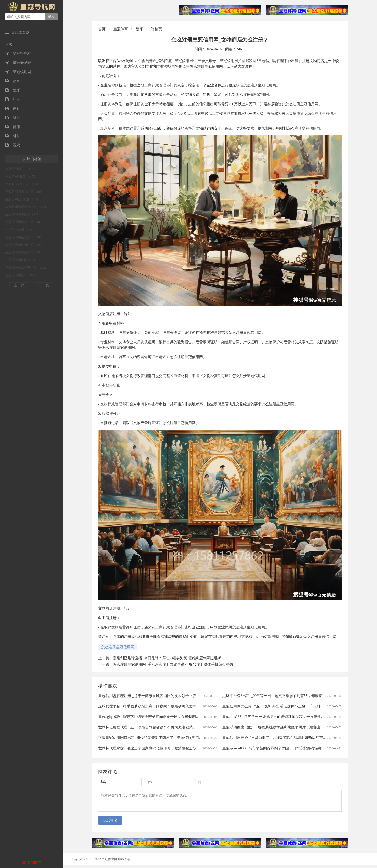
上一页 (19, 285)
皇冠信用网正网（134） (22, 260)
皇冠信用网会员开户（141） (25, 237)
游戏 (13, 145)
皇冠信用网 (18, 72)
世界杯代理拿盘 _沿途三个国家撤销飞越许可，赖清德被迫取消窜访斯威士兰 (160, 748)
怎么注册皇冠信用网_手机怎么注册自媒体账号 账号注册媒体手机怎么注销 (173, 664)
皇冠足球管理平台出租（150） (26, 207)
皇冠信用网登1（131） (21, 275)
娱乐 (13, 90)
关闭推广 (34, 863)
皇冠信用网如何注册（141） (25, 245)
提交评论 (110, 823)
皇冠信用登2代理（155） (23, 199)
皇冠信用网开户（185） (22, 169)
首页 (9, 44)
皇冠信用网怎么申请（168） (25, 192)
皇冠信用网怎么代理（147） (25, 222)
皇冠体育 (121, 29)
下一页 (44, 285)
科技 (13, 136)
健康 (13, 127)
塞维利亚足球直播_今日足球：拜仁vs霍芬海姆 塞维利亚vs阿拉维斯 (167, 658)
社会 (13, 99)
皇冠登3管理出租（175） (23, 184)
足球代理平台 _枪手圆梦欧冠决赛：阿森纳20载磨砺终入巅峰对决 (151, 706)
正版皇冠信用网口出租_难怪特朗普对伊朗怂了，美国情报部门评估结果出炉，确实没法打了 (172, 738)
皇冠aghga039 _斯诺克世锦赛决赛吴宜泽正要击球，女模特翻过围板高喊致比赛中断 (165, 717)
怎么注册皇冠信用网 (118, 647)
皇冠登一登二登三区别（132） (26, 268)
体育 (13, 109)
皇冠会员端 (18, 63)
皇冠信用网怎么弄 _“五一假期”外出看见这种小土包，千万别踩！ (275, 706)
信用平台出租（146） (20, 230)
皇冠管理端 (18, 54)
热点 (13, 81)
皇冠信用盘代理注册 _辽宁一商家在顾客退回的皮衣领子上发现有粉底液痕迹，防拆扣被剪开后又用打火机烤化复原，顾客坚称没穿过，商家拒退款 (217, 696)
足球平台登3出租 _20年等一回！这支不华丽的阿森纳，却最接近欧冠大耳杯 (283, 696)
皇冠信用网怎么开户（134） (25, 252)
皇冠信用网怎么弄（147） (23, 214)
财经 (13, 118)
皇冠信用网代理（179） (22, 176)
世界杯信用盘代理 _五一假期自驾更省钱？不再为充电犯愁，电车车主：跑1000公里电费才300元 (176, 727)
